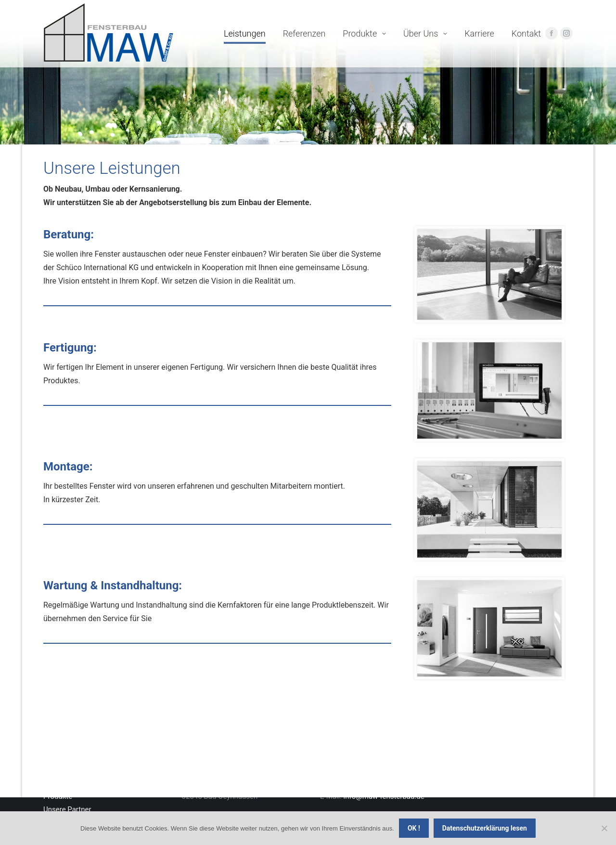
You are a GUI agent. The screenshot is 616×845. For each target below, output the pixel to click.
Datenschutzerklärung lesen (485, 828)
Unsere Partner (67, 809)
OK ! (414, 828)
